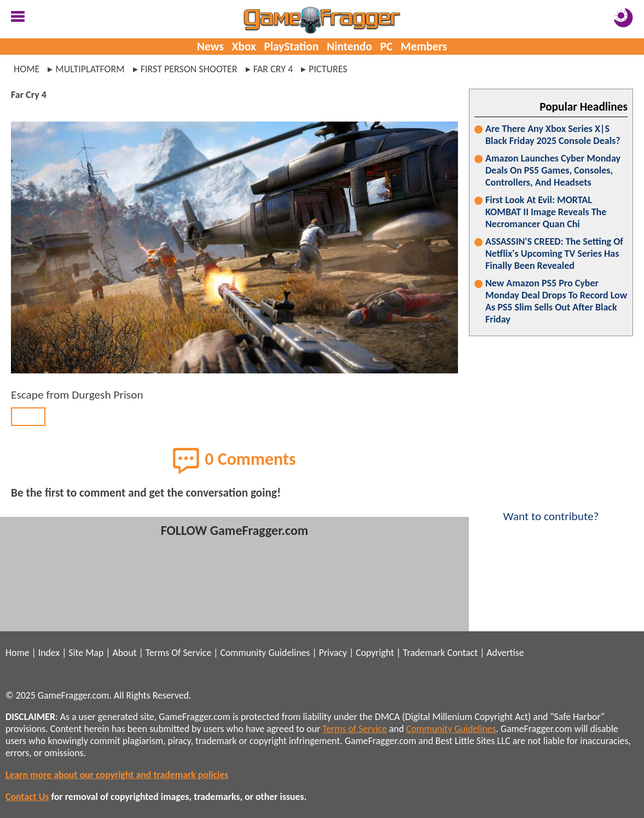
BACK (28, 417)
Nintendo (349, 47)
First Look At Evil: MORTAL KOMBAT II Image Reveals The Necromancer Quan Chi (546, 212)
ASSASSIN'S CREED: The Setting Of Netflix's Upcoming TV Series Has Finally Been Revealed (554, 254)
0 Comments (234, 460)
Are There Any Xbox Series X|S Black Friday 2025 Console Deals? (553, 135)
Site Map (86, 653)
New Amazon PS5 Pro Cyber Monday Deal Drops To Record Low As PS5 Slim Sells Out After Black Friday (556, 301)
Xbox (244, 47)
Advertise (505, 653)
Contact (462, 653)
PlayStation (292, 47)
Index (49, 653)
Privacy (333, 653)
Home (27, 69)
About (124, 653)
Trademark (424, 653)
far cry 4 (273, 69)
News (210, 47)
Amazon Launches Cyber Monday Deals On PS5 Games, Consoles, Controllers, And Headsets (553, 170)
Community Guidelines (265, 653)
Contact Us (27, 797)
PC (387, 47)
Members (424, 47)
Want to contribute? (551, 509)
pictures (328, 69)
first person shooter (189, 69)
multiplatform (90, 69)
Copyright (375, 653)
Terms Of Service (178, 653)
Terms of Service (355, 729)
